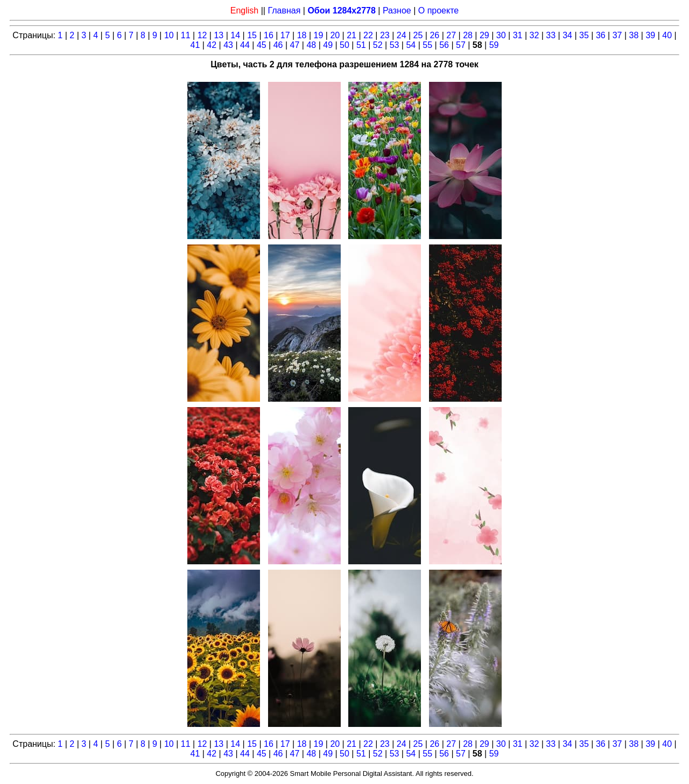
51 (361, 45)
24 (402, 35)
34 (567, 35)
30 (501, 35)
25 (418, 35)
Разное (397, 10)
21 (351, 35)
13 (219, 35)
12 (202, 35)
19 (319, 35)
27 (451, 35)
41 (195, 45)
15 (252, 35)
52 (378, 45)
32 (535, 35)
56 (444, 45)
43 (228, 45)
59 (494, 45)
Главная (284, 10)
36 (601, 35)
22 (368, 35)
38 (634, 35)
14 (235, 35)
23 (385, 35)
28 (468, 35)
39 (650, 35)
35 (584, 35)
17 (285, 35)
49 (328, 45)
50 (344, 45)
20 (335, 35)
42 (212, 45)
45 (262, 45)
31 (518, 35)
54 (411, 45)
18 (302, 35)
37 (617, 35)
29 (484, 35)
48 (311, 45)
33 (551, 35)
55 (427, 45)
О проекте (438, 10)
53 (395, 45)
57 (461, 45)
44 (245, 45)
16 (269, 35)
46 (278, 45)
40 (667, 35)
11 (186, 35)
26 (434, 35)
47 (295, 45)
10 (169, 35)
